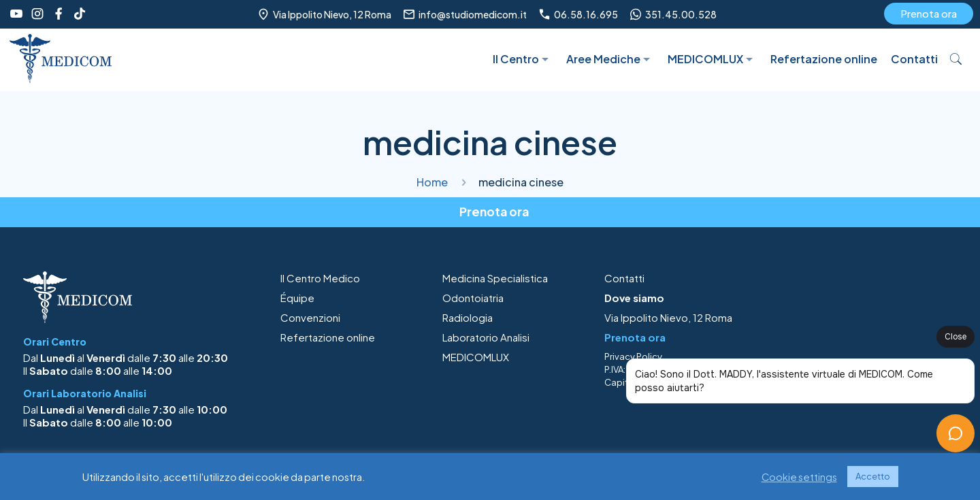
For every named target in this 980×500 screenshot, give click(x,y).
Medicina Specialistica (495, 278)
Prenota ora (929, 13)
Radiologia (468, 317)
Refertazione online (328, 337)
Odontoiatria (473, 298)
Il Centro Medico (320, 278)
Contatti (624, 278)
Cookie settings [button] (799, 477)
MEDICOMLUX (476, 357)
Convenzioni (310, 317)
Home (432, 182)
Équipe (297, 298)
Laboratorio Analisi (486, 337)
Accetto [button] (873, 476)
